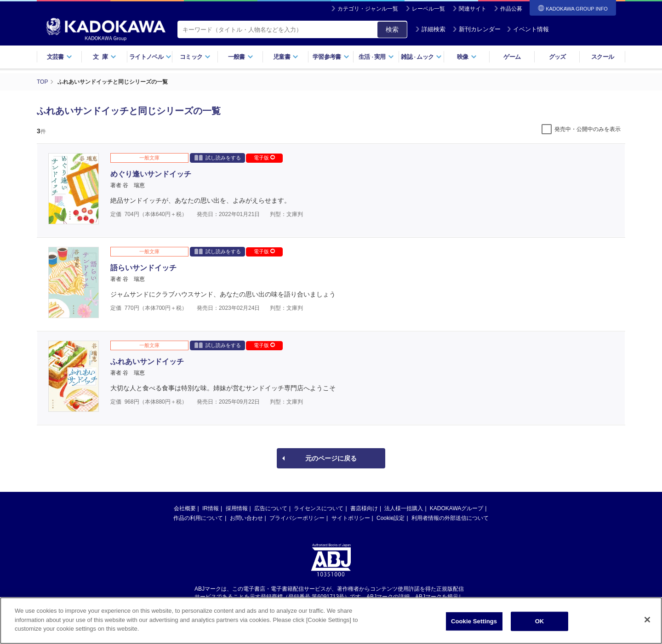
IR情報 (211, 508)
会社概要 (185, 508)
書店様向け (364, 508)
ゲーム (512, 57)
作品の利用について (198, 518)
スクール (602, 57)
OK (540, 623)
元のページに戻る (331, 458)
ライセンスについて (319, 508)
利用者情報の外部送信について (450, 518)
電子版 (264, 158)
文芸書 (60, 57)
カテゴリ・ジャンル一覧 (368, 9)
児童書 (286, 57)
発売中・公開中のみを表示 (588, 129)
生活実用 (376, 57)
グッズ (557, 57)
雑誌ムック (421, 57)
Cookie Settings (474, 623)
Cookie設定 (391, 518)
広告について (271, 508)
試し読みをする (218, 157)
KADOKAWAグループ (457, 508)
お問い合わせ (246, 518)
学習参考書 (331, 57)
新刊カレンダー (477, 29)
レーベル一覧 (428, 9)
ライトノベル (150, 57)
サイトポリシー (351, 518)
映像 (467, 57)
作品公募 (511, 9)
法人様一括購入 (404, 508)
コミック (195, 57)
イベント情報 (528, 29)
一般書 (241, 57)
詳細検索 (430, 29)
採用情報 (237, 508)
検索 (392, 29)
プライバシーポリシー (297, 518)
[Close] (647, 621)
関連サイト (473, 9)
